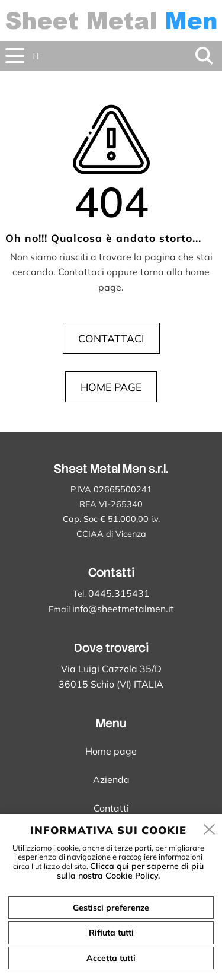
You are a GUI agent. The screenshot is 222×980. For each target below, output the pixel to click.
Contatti (111, 808)
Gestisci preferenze (111, 908)
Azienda (111, 779)
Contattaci (111, 338)
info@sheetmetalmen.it (123, 609)
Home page (111, 387)
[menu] (15, 56)
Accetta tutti (111, 958)
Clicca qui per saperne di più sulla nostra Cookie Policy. (130, 871)
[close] (210, 830)
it (36, 56)
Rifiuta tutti (111, 933)
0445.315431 (119, 593)
